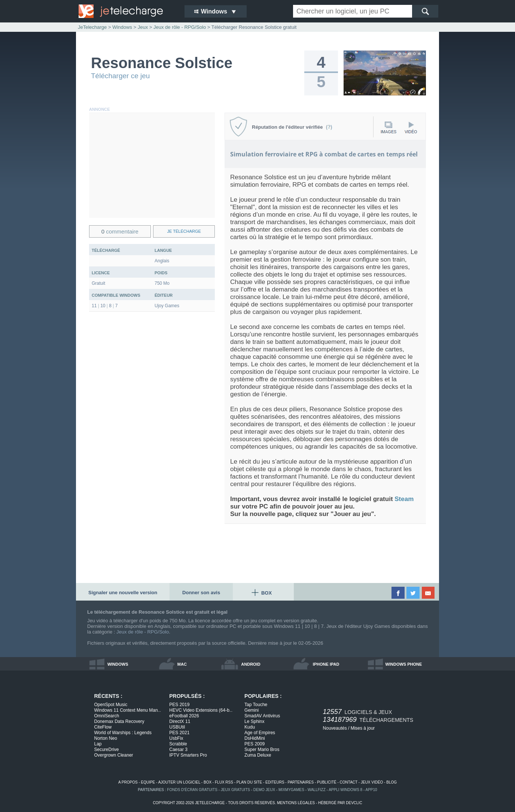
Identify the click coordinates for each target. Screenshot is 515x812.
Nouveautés (335, 728)
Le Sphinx (254, 721)
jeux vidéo (372, 782)
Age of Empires (260, 733)
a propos (128, 782)
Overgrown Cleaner (114, 755)
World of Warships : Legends (123, 733)
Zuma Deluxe (258, 755)
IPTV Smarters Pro (188, 755)
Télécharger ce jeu (120, 76)
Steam (404, 499)
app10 (371, 790)
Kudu (250, 727)
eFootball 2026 (184, 716)
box (208, 782)
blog (391, 782)
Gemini (252, 710)
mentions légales (296, 803)
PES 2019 (179, 705)
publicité (327, 782)
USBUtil (177, 727)
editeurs (275, 782)
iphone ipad (326, 664)
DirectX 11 (180, 721)
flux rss (224, 782)
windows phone (404, 664)
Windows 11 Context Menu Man (128, 710)
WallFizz (317, 790)
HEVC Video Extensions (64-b (201, 710)
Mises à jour (363, 728)
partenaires (301, 782)
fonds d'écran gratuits (192, 790)
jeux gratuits (235, 790)
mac (182, 664)
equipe (148, 782)
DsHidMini (255, 738)
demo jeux (264, 790)
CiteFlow (103, 727)
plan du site (249, 782)
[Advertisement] (152, 165)
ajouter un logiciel (179, 782)
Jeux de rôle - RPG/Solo (143, 632)
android (251, 664)
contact (349, 782)
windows (118, 664)
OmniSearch (107, 716)
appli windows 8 (345, 790)
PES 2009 (255, 744)
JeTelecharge (92, 27)
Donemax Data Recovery (119, 721)
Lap (98, 744)
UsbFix (176, 738)
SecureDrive (107, 750)
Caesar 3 (178, 750)
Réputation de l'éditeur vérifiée (292, 127)
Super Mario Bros (262, 750)
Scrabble (178, 744)
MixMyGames (291, 790)
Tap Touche (256, 705)
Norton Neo (106, 738)
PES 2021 (179, 733)
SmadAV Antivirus (262, 716)
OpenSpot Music (111, 705)
